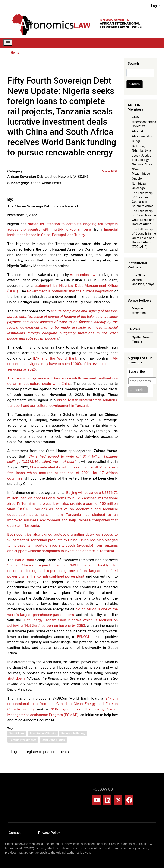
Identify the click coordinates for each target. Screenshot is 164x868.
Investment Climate (43, 733)
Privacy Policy (49, 833)
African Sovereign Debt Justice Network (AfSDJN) (48, 177)
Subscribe (137, 371)
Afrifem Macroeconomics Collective (144, 122)
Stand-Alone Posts (46, 183)
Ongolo (137, 179)
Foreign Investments (23, 740)
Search (134, 84)
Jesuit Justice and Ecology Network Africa (142, 160)
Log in (156, 6)
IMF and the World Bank (55, 358)
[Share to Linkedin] (103, 67)
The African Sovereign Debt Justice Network (43, 206)
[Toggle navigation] (8, 43)
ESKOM (83, 637)
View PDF (110, 171)
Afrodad (137, 131)
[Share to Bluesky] (109, 67)
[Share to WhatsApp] (97, 67)
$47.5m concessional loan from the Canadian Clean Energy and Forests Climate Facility (62, 704)
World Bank (24, 560)
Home (15, 53)
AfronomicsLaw (83, 275)
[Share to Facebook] (85, 67)
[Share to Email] (115, 67)
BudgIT (137, 141)
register (32, 752)
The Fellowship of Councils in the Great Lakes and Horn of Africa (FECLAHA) (144, 238)
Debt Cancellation (53, 740)
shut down (16, 678)
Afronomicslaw (142, 136)
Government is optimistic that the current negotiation (70, 291)
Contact (15, 833)
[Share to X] (91, 67)
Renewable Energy (73, 733)
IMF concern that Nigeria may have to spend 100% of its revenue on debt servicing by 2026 (62, 364)
